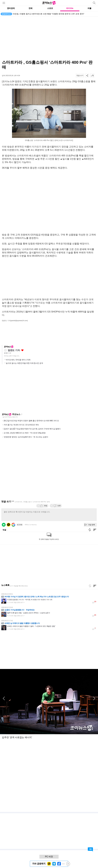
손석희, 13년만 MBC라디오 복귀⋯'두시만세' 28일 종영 (25, 433)
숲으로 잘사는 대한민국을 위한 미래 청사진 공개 (24, 363)
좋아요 (22, 350)
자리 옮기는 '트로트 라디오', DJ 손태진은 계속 (21, 425)
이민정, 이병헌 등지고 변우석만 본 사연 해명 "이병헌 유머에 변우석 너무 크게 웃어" (48, 14)
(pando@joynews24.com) (19, 321)
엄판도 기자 (14, 350)
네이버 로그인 (4, 525)
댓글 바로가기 (90, 849)
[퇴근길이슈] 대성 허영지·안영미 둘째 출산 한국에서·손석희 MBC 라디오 (31, 421)
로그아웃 (20, 525)
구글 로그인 (13, 525)
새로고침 (22, 414)
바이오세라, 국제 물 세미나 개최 (18, 360)
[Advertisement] (49, 220)
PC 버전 (49, 857)
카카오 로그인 (9, 525)
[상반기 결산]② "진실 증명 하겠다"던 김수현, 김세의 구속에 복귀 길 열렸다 (32, 429)
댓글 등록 (92, 525)
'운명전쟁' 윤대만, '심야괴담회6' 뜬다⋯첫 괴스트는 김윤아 (26, 437)
